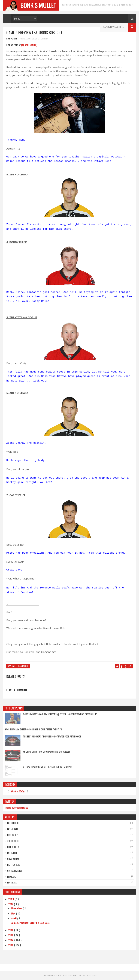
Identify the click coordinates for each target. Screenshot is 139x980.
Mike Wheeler (13, 847)
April (14, 918)
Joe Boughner (13, 841)
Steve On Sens (13, 859)
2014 (11, 940)
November (17, 908)
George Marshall (15, 871)
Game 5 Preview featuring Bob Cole (30, 923)
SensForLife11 (13, 835)
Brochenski (12, 883)
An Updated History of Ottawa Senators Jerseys (47, 752)
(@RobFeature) (29, 45)
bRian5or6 (12, 877)
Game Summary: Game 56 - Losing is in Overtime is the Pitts (33, 729)
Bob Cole (12, 666)
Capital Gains (13, 829)
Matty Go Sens (13, 865)
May (14, 913)
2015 (11, 935)
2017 (11, 904)
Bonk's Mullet (18, 791)
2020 (11, 899)
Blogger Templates (86, 976)
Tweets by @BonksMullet (16, 807)
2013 (11, 945)
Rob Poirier (23, 666)
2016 (11, 930)
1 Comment (45, 38)
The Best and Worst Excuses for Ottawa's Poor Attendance (52, 736)
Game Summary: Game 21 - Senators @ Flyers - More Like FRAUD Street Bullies (60, 714)
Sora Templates (64, 976)
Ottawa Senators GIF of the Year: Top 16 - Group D (47, 767)
